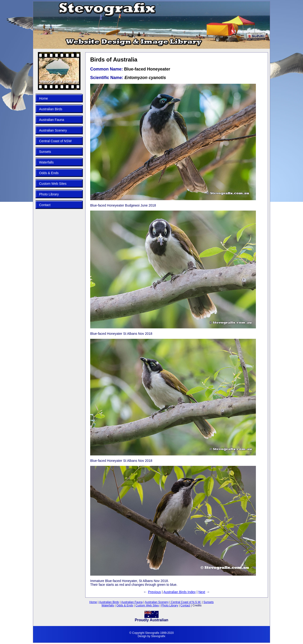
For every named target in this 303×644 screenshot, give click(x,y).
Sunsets (45, 152)
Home (43, 98)
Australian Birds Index (179, 592)
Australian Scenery (53, 130)
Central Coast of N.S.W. (186, 602)
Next (202, 592)
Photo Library (49, 194)
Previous (154, 592)
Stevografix (158, 636)
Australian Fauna (52, 120)
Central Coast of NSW (55, 141)
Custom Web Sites (53, 184)
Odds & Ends (49, 173)
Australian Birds (51, 109)
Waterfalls (46, 162)
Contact (45, 205)
